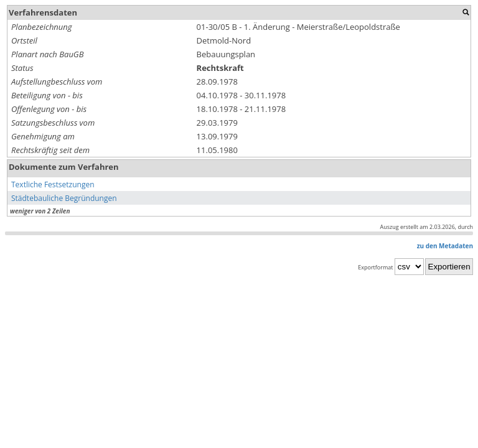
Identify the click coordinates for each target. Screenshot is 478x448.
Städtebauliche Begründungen (64, 198)
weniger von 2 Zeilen (40, 211)
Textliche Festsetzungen (53, 184)
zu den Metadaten (445, 246)
